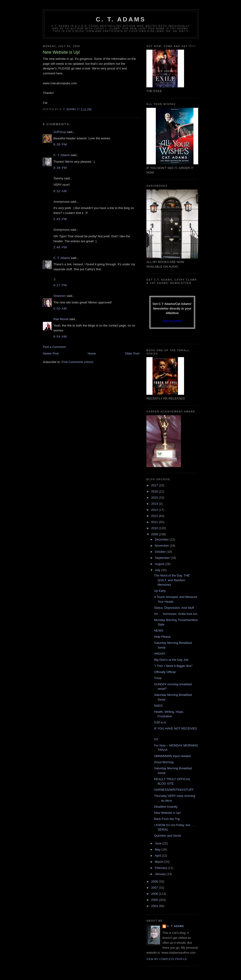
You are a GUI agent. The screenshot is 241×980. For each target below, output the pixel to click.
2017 (155, 485)
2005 (155, 900)
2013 (155, 510)
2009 (155, 534)
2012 (155, 516)
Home (92, 353)
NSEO (158, 706)
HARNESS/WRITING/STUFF (174, 790)
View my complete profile (167, 959)
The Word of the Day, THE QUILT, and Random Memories (172, 580)
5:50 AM (60, 309)
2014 (155, 504)
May (158, 849)
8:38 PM (60, 168)
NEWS (159, 631)
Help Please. (163, 637)
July (158, 570)
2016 (155, 491)
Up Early (160, 591)
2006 (155, 894)
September (163, 558)
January (161, 874)
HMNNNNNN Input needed (172, 756)
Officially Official (165, 672)
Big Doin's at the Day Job (171, 660)
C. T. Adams (121, 19)
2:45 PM (60, 219)
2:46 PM (60, 247)
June (159, 843)
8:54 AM (60, 337)
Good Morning (164, 762)
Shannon (60, 296)
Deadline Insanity (166, 807)
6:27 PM (60, 285)
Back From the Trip (167, 819)
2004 (155, 906)
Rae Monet (61, 319)
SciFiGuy (60, 132)
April (158, 856)
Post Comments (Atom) (78, 362)
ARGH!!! (160, 654)
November (162, 546)
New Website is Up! (167, 813)
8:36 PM (60, 144)
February (161, 868)
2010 (155, 528)
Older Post (132, 353)
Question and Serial (167, 836)
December (162, 539)
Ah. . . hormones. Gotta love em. (176, 614)
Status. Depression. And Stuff (174, 608)
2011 (155, 522)
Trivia (158, 678)
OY (156, 739)
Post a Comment (54, 347)
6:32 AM (60, 191)
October (161, 552)
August (160, 564)
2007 (155, 888)
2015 (155, 498)
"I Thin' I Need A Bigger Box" (173, 666)
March (160, 862)
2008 (155, 881)
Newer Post (51, 353)
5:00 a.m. (160, 722)
